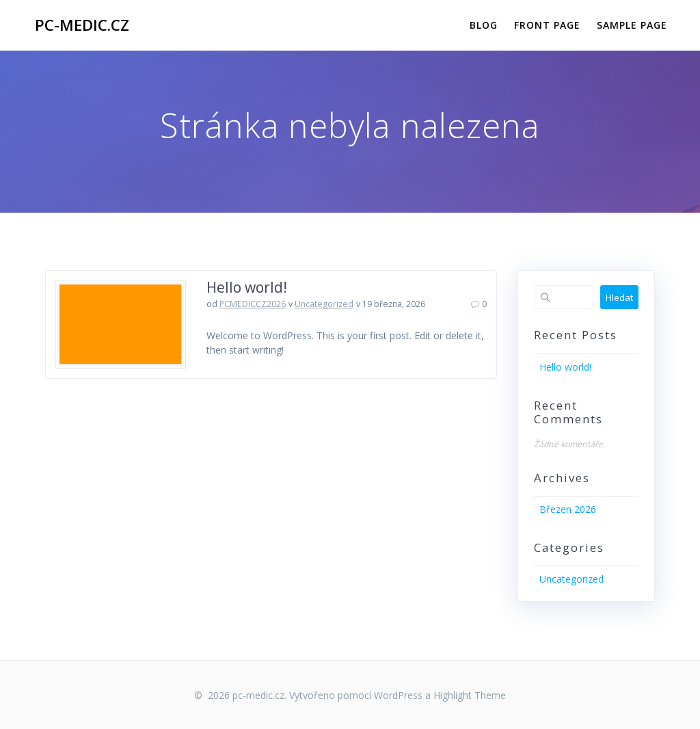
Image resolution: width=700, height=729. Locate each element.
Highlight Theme (470, 695)
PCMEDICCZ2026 (253, 304)
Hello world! (247, 287)
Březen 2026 (568, 509)
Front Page (547, 25)
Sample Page (632, 25)
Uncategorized (324, 304)
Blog (484, 25)
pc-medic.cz (82, 25)
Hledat (619, 297)
